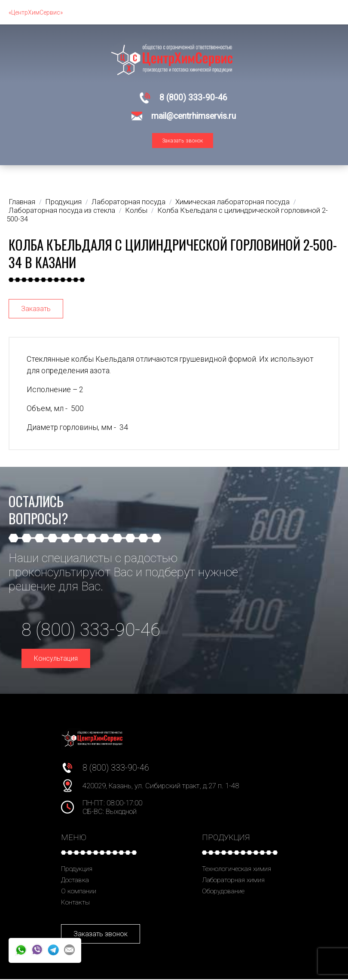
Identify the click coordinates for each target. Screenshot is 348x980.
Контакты (75, 903)
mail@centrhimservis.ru (194, 116)
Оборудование (223, 892)
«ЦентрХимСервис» (36, 12)
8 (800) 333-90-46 (193, 98)
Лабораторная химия (233, 881)
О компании (79, 892)
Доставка (75, 881)
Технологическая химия (237, 870)
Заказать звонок (183, 141)
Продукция (77, 870)
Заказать (36, 310)
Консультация (56, 659)
